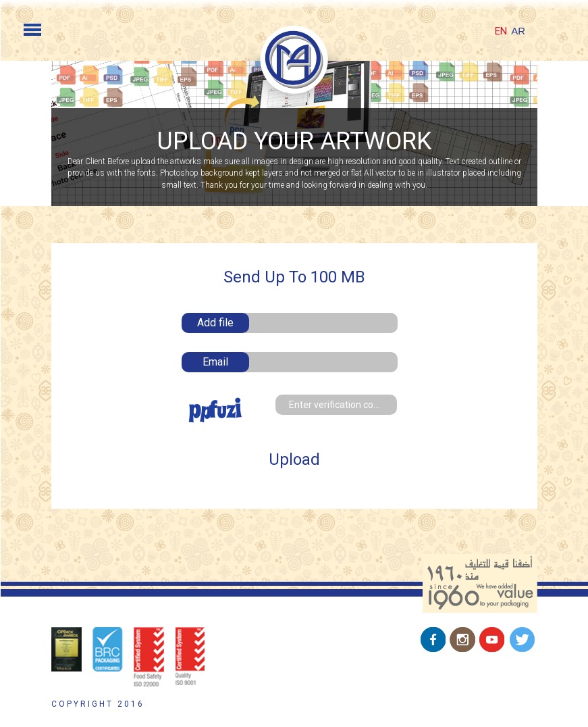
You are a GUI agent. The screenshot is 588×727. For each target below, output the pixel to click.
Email (215, 362)
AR (518, 31)
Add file (215, 323)
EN (501, 31)
